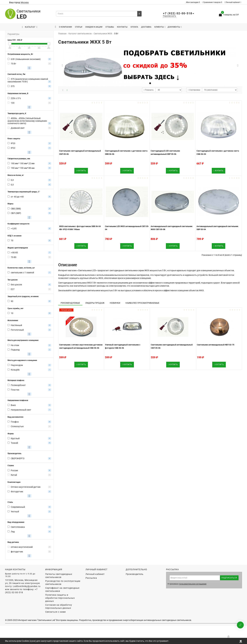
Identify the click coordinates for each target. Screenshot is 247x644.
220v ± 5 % (16, 98)
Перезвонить (170, 16)
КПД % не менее (14, 236)
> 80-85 (14, 253)
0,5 (12, 185)
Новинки (115, 303)
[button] (238, 66)
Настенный (16, 325)
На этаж (15, 345)
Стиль (10, 502)
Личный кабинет (233, 2)
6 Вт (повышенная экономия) (26, 59)
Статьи (79, 27)
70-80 (14, 257)
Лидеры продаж (95, 303)
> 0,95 (14, 229)
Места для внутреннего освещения (23, 340)
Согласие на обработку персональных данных (59, 606)
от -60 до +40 (17, 197)
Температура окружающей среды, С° (24, 192)
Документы (175, 27)
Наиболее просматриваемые (142, 303)
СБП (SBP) (16, 213)
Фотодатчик (17, 492)
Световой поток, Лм (16, 74)
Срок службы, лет (15, 308)
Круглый (15, 438)
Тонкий (14, 443)
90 (12, 301)
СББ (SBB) (16, 209)
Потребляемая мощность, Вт (20, 54)
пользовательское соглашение (193, 584)
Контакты (122, 27)
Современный (18, 507)
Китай (14, 475)
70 (12, 241)
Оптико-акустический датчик (26, 487)
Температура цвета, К (17, 113)
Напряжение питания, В (18, 93)
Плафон (15, 422)
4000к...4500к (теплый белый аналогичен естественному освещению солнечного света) (27, 121)
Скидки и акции (94, 27)
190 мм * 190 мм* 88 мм (23, 168)
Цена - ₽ (15, 40)
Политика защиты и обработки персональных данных (60, 598)
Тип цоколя (13, 280)
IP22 (13, 148)
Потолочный (17, 330)
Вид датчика (13, 542)
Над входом (17, 365)
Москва (25, 2)
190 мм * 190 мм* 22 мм (23, 163)
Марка (10, 204)
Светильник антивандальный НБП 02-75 (216, 345)
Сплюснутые (17, 426)
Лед (13, 532)
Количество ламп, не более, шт (21, 268)
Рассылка (91, 578)
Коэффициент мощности (18, 224)
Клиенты (160, 27)
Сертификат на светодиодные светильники (62, 589)
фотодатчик (17, 552)
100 (13, 103)
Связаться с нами (55, 612)
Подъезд (15, 350)
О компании (65, 27)
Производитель (14, 454)
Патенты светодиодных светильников (59, 576)
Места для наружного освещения (22, 360)
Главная (62, 34)
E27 (13, 289)
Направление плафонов (18, 400)
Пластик (15, 390)
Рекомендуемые (70, 303)
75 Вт (13, 64)
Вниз (13, 405)
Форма (11, 434)
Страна (11, 466)
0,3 (12, 180)
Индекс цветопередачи (18, 248)
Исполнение (13, 320)
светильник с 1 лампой (22, 273)
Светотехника (18, 527)
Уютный (15, 512)
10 (12, 313)
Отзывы (110, 27)
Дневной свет (18, 128)
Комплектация (14, 482)
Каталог (30, 27)
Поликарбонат (18, 385)
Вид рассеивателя (15, 417)
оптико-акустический (22, 547)
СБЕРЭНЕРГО (18, 458)
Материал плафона (16, 380)
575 (13, 86)
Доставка (146, 27)
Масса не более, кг (16, 175)
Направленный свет (21, 410)
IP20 (13, 143)
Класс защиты (14, 139)
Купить (81, 171)
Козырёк (15, 370)
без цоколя (16, 285)
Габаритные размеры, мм (19, 159)
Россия (14, 470)
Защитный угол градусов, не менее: (23, 296)
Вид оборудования (16, 522)
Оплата (134, 27)
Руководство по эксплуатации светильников (63, 583)
